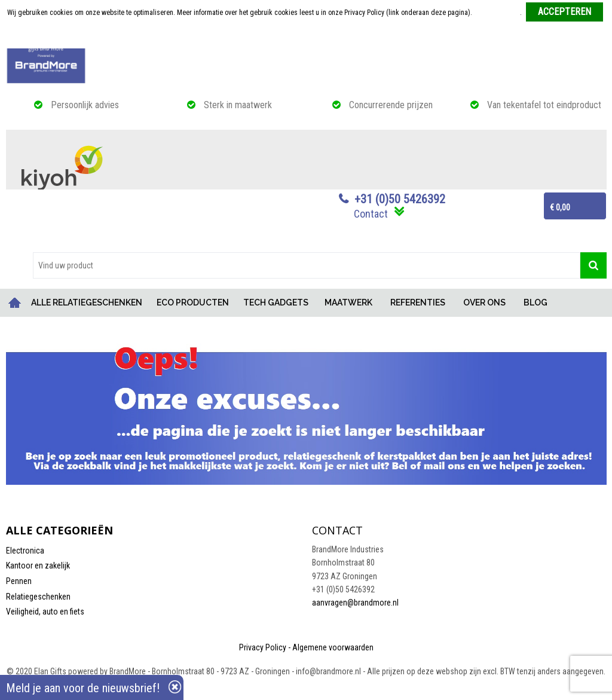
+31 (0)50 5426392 (400, 199)
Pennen (19, 581)
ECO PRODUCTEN (193, 302)
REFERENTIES (418, 302)
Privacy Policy (263, 647)
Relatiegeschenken (38, 597)
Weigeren (307, 36)
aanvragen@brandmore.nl (355, 603)
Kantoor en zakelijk (38, 565)
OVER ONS (484, 302)
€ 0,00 (560, 207)
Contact (371, 214)
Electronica (25, 551)
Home (15, 303)
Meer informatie (497, 13)
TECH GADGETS (276, 302)
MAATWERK (348, 302)
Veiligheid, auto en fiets (45, 612)
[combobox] (307, 265)
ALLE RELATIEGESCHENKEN (87, 302)
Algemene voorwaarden (333, 647)
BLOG (535, 302)
